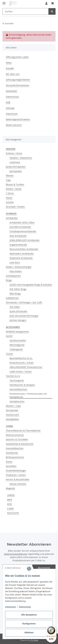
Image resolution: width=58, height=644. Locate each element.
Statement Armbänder (21, 258)
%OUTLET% (13, 513)
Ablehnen (29, 633)
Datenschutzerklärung (16, 554)
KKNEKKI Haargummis (17, 331)
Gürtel (9, 336)
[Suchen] (52, 11)
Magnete (10, 488)
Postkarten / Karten (16, 475)
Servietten (11, 466)
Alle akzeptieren (29, 615)
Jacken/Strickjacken (16, 167)
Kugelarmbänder (18, 245)
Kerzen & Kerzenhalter (18, 479)
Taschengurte (17, 380)
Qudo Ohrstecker (18, 311)
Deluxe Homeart (18, 484)
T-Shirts (10, 193)
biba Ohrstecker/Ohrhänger (24, 316)
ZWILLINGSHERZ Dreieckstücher (26, 367)
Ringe (9, 280)
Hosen (9, 198)
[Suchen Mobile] (26, 11)
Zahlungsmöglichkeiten (18, 80)
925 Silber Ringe (18, 289)
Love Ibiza (15, 262)
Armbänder (12, 218)
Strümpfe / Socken (15, 207)
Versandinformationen (18, 85)
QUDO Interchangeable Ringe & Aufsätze (31, 285)
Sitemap (10, 108)
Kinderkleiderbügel (16, 470)
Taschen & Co (13, 376)
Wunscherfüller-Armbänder (24, 249)
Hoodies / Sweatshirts (21, 158)
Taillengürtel (16, 349)
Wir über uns (13, 74)
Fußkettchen (12, 298)
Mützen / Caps (13, 406)
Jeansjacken (16, 171)
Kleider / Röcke (14, 189)
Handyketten (12, 419)
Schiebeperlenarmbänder (23, 231)
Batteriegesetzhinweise (18, 119)
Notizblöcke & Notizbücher (20, 444)
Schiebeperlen (13, 276)
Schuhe (10, 202)
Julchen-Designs (18, 320)
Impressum (11, 607)
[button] (46, 3)
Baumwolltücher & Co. (21, 358)
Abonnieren (44, 568)
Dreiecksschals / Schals (22, 363)
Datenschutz (25, 607)
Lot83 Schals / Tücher (21, 371)
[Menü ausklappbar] (4, 2)
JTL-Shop (34, 640)
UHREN (11, 495)
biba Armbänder (18, 236)
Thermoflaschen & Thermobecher (23, 430)
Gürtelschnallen (18, 340)
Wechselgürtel (17, 345)
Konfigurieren (29, 624)
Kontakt (10, 68)
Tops (8, 180)
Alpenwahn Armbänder (22, 254)
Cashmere (15, 162)
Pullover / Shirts (14, 153)
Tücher (10, 354)
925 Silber (15, 307)
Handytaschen (17, 401)
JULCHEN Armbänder (20, 227)
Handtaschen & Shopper (22, 385)
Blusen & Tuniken (15, 184)
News (9, 63)
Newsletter (12, 91)
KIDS (10, 504)
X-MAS (10, 508)
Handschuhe (12, 415)
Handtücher (12, 453)
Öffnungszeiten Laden (17, 57)
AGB (8, 102)
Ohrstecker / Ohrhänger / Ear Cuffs (24, 302)
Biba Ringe (15, 294)
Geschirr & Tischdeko (17, 439)
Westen (10, 176)
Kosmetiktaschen (18, 389)
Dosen (9, 462)
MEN (10, 500)
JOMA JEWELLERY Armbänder (25, 240)
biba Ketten (16, 271)
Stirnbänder (12, 410)
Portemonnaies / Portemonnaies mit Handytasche (28, 395)
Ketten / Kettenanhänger (19, 267)
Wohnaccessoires (15, 435)
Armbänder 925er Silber (22, 222)
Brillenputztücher (15, 457)
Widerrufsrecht (14, 125)
